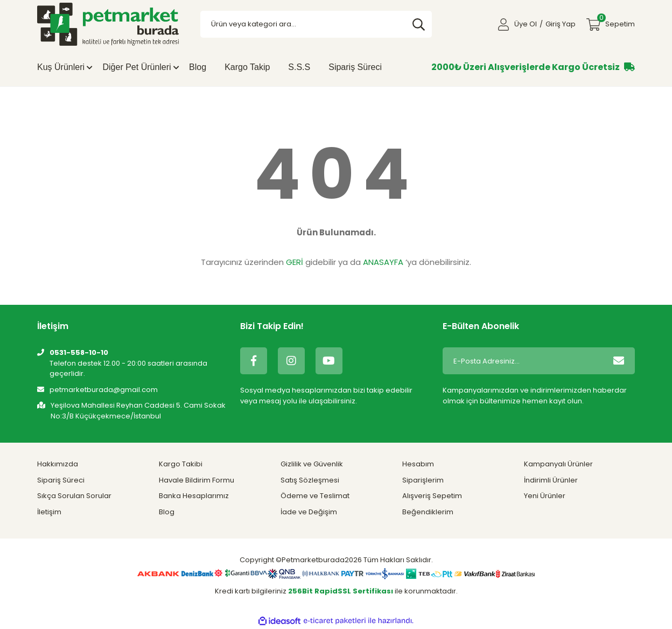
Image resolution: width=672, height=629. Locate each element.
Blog (198, 67)
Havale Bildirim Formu (197, 480)
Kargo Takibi (181, 464)
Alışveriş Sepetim (432, 496)
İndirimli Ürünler (551, 480)
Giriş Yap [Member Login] (561, 24)
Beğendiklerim (428, 512)
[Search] (316, 24)
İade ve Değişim (309, 512)
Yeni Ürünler (545, 496)
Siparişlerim (423, 480)
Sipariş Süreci (355, 67)
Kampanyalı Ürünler (558, 464)
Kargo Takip (247, 67)
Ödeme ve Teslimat (315, 496)
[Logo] (108, 24)
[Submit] (619, 361)
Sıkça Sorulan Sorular (74, 496)
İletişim (49, 512)
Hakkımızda (58, 464)
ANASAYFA (383, 262)
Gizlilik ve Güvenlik (312, 464)
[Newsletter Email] (523, 361)
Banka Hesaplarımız (194, 496)
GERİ (295, 262)
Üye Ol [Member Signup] (526, 24)
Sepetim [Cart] (616, 21)
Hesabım (418, 464)
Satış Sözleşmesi (310, 480)
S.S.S (299, 67)
